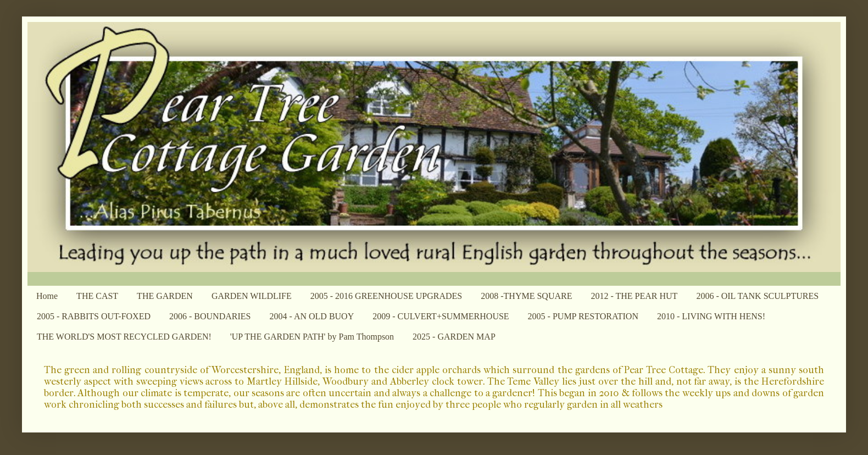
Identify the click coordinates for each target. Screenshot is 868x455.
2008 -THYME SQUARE (526, 296)
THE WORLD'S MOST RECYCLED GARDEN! (124, 337)
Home (47, 296)
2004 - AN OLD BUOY (311, 316)
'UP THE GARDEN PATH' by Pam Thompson (312, 337)
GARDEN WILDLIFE (252, 296)
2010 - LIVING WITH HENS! (711, 316)
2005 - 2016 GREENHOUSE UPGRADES (386, 296)
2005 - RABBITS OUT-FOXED (94, 316)
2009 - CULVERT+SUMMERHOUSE (441, 316)
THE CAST (97, 296)
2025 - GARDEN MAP (454, 337)
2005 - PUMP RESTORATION (583, 316)
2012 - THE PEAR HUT (634, 296)
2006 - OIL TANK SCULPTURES (757, 296)
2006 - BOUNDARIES (210, 316)
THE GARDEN (165, 296)
